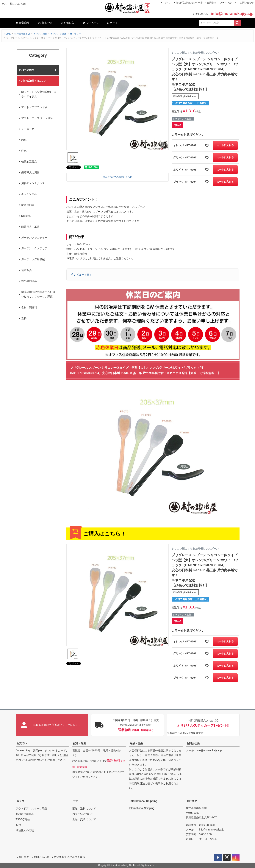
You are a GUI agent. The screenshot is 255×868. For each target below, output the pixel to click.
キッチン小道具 (58, 34)
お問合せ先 (193, 743)
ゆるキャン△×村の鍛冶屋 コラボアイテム (39, 94)
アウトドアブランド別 (34, 107)
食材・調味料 (29, 307)
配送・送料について (84, 808)
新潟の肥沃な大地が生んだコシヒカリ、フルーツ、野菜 (38, 294)
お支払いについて (83, 814)
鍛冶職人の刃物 (30, 172)
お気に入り (69, 23)
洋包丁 (25, 151)
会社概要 (192, 801)
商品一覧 (45, 23)
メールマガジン (228, 3)
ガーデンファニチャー (34, 238)
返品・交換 (136, 743)
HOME (7, 34)
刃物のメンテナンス (33, 183)
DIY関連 (26, 216)
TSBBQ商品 (23, 819)
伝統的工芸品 (29, 162)
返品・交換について (84, 819)
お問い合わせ (247, 3)
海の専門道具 (29, 281)
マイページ (91, 23)
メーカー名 (28, 129)
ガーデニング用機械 (33, 259)
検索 (237, 23)
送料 (24, 318)
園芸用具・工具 (30, 227)
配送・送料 (80, 743)
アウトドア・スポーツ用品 (37, 118)
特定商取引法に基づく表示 (189, 3)
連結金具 (26, 270)
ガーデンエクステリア (34, 248)
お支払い (22, 743)
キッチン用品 (40, 34)
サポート (78, 801)
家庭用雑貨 (28, 205)
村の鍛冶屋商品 (25, 814)
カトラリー (75, 34)
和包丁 (25, 140)
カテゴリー (23, 801)
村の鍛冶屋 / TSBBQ (33, 81)
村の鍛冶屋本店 (22, 34)
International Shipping (144, 801)
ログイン (167, 3)
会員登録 (211, 3)
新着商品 (23, 23)
